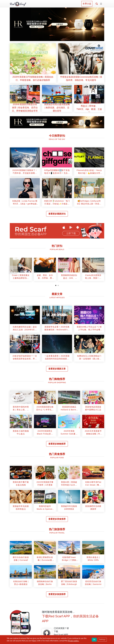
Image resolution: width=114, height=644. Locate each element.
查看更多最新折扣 (57, 214)
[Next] (101, 270)
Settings (102, 640)
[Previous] (13, 270)
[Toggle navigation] (101, 4)
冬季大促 (87, 4)
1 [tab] (56, 285)
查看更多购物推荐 (57, 444)
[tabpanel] (21, 270)
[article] (33, 63)
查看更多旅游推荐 (57, 594)
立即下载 (71, 233)
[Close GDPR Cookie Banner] (110, 640)
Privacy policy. (73, 641)
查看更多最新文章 (57, 369)
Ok (94, 640)
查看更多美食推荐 (57, 519)
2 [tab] (58, 285)
